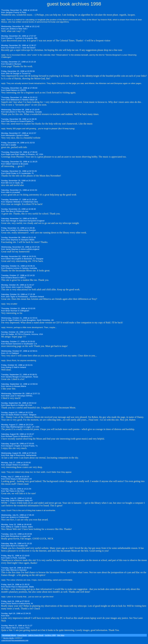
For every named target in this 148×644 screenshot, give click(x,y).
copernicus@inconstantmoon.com (15, 640)
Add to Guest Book (36, 635)
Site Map (61, 635)
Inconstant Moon (9, 635)
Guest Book (22, 635)
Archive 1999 (50, 635)
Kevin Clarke (9, 638)
